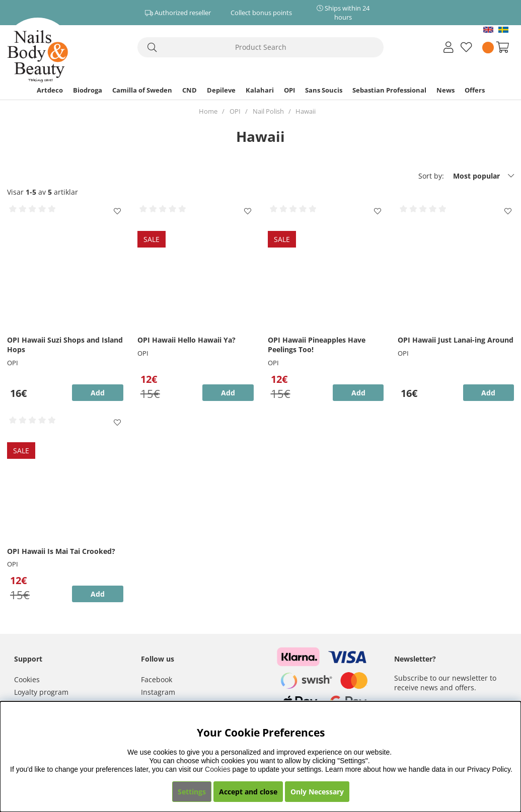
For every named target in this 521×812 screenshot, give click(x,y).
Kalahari (260, 90)
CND (190, 90)
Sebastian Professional (389, 90)
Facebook (157, 679)
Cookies (27, 679)
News (445, 90)
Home (208, 111)
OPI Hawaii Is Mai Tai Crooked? (61, 551)
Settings (192, 792)
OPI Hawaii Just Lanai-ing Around (456, 340)
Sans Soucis (324, 90)
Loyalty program (41, 692)
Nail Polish (268, 111)
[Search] (261, 47)
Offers (475, 90)
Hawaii (306, 111)
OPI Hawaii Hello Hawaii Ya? (187, 340)
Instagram (158, 692)
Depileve (221, 90)
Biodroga (88, 90)
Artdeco (50, 90)
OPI (289, 90)
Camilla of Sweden (142, 90)
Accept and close (248, 792)
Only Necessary (317, 792)
